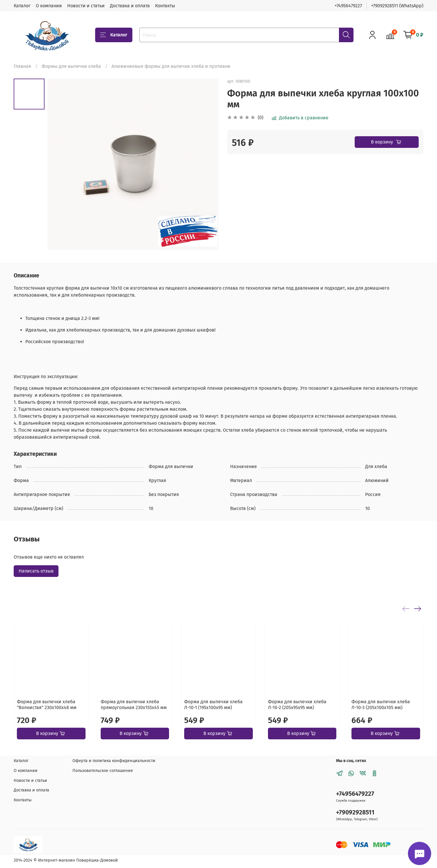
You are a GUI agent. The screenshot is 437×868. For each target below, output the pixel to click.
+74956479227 (348, 6)
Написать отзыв (36, 571)
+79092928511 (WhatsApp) (397, 6)
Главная (22, 66)
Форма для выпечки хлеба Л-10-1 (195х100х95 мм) (213, 705)
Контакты (165, 6)
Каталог (22, 6)
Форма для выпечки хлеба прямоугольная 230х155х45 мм (134, 705)
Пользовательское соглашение (103, 771)
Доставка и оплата (130, 6)
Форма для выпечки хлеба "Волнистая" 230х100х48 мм (47, 705)
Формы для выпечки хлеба (71, 66)
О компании (49, 6)
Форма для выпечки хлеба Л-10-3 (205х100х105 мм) (381, 705)
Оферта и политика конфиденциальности (114, 761)
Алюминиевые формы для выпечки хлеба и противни (171, 66)
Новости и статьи (86, 6)
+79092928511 (355, 813)
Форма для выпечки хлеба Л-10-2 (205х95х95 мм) (297, 705)
